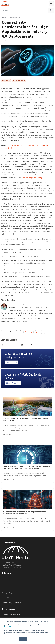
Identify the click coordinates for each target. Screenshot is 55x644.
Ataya (18, 308)
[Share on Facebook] (26, 332)
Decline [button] (32, 639)
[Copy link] (43, 332)
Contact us (6, 583)
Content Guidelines (9, 598)
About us (5, 578)
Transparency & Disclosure (12, 603)
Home (4, 18)
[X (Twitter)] (3, 345)
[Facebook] (13, 345)
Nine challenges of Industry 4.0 (33, 178)
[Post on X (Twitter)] (31, 332)
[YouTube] (31, 345)
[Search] (24, 11)
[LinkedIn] (22, 345)
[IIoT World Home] (27, 553)
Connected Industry (14, 18)
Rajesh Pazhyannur (36, 305)
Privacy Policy (8, 627)
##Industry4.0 (6, 81)
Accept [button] (23, 639)
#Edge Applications (19, 81)
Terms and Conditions (10, 588)
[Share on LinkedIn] (37, 332)
